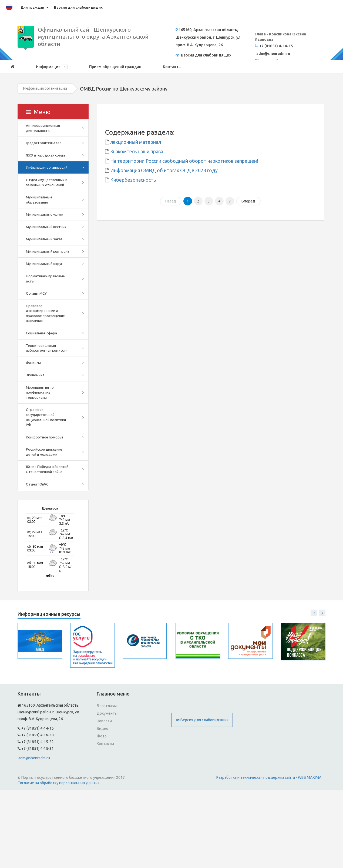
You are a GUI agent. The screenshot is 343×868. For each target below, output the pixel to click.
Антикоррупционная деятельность (43, 128)
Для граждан (32, 7)
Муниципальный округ (44, 264)
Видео (102, 729)
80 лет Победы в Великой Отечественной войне (47, 469)
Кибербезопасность (132, 180)
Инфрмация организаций (45, 88)
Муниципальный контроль (48, 251)
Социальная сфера (41, 333)
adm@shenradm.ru (34, 758)
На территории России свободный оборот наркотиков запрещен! (184, 161)
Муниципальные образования (39, 200)
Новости (104, 721)
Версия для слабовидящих (78, 7)
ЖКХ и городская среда (46, 155)
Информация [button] (52, 67)
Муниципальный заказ (44, 239)
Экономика (35, 375)
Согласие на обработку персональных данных (58, 783)
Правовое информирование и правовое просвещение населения (45, 313)
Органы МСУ (36, 293)
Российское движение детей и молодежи (44, 452)
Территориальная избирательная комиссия (47, 348)
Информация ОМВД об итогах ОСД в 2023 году (163, 170)
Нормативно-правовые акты (45, 279)
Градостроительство (44, 143)
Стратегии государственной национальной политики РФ (46, 417)
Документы (107, 713)
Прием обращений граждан (115, 67)
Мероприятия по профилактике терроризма (40, 392)
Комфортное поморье (45, 437)
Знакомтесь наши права (136, 151)
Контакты (172, 67)
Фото (102, 736)
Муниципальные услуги (45, 214)
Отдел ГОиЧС (37, 484)
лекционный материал (135, 142)
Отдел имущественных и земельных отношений (47, 182)
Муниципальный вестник (46, 227)
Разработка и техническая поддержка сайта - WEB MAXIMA (269, 777)
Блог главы (107, 706)
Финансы (33, 363)
